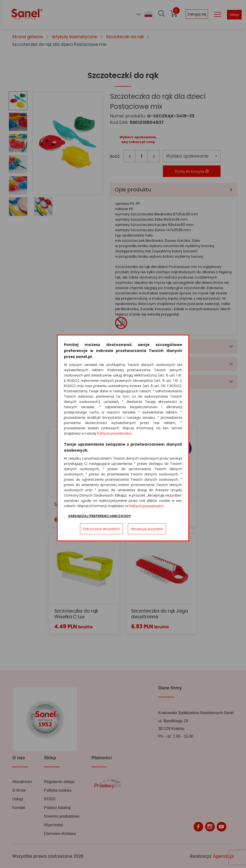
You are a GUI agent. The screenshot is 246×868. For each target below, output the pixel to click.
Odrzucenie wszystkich (101, 529)
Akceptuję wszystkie (147, 529)
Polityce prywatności (114, 433)
